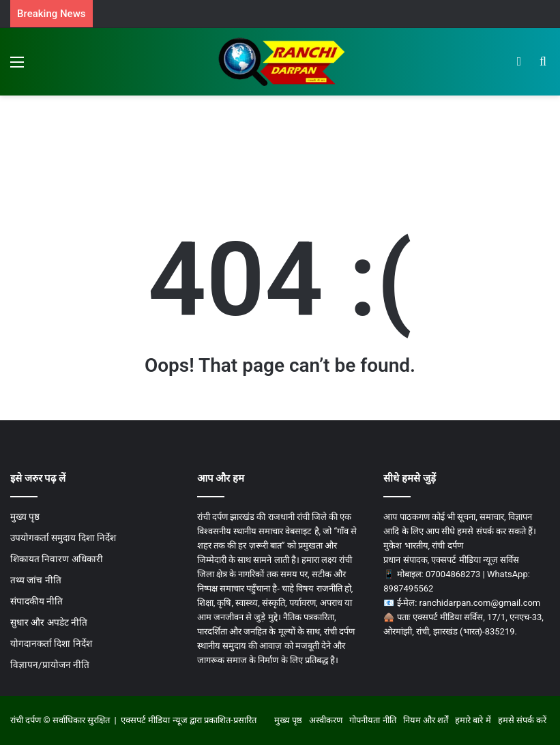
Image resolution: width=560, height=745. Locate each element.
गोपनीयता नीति (372, 720)
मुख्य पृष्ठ (25, 516)
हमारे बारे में (473, 720)
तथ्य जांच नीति (36, 580)
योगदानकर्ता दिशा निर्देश (51, 643)
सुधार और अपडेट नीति (49, 622)
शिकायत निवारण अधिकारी (57, 559)
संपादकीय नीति (36, 601)
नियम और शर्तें (426, 720)
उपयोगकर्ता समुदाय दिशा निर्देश (63, 538)
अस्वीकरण (326, 720)
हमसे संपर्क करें (522, 720)
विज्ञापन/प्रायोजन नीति (50, 664)
